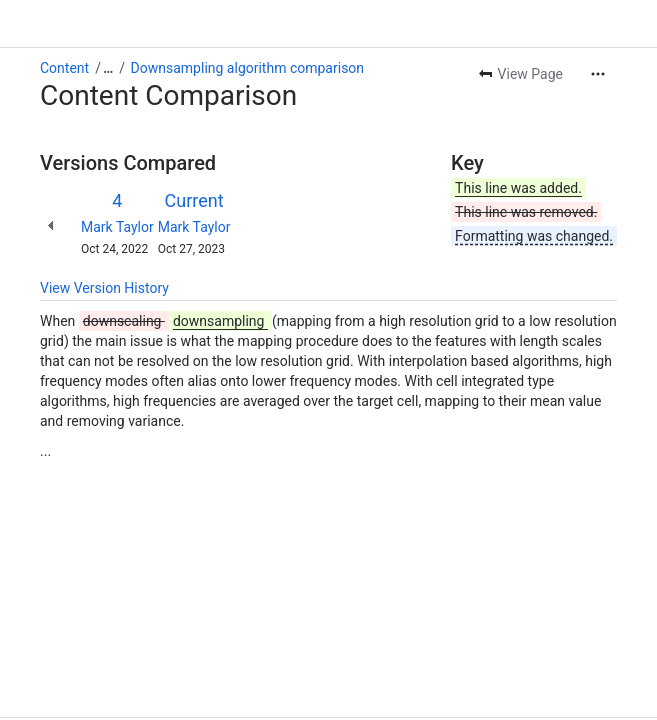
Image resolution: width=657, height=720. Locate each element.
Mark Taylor (117, 227)
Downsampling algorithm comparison (248, 68)
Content (64, 68)
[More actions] (598, 74)
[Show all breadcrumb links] (108, 68)
